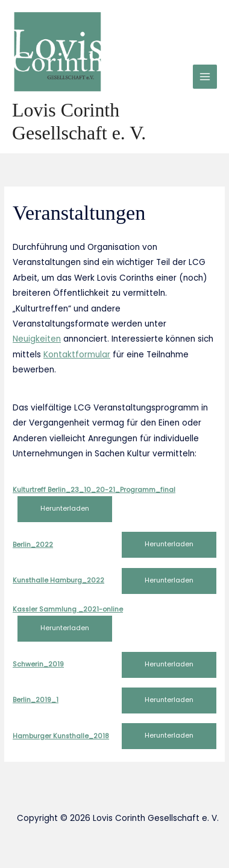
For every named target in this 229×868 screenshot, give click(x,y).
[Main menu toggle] (205, 77)
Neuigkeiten (37, 339)
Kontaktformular (77, 355)
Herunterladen (65, 509)
